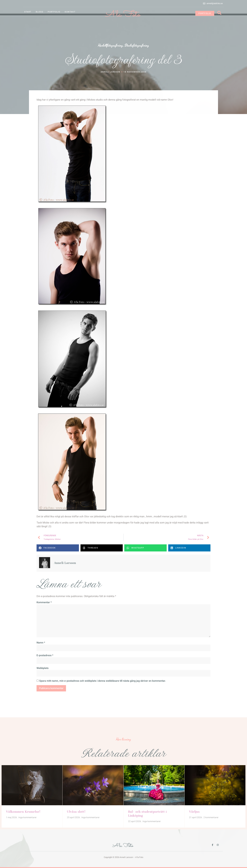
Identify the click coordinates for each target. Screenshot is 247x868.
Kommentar (44, 692)
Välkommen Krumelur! (23, 802)
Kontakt (70, 12)
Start (28, 12)
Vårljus (194, 802)
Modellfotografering (111, 46)
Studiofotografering (137, 46)
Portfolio (54, 12)
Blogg (40, 12)
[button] (58, 637)
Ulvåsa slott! (76, 802)
